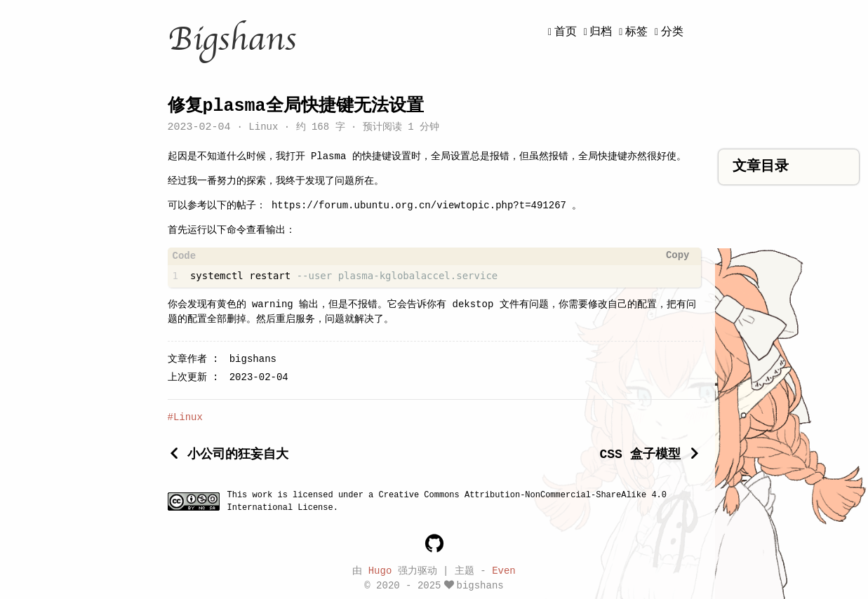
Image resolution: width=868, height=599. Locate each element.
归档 (601, 32)
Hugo (380, 570)
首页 (566, 32)
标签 (636, 32)
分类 (672, 32)
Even (504, 570)
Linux (263, 128)
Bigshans (232, 39)
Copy (678, 256)
